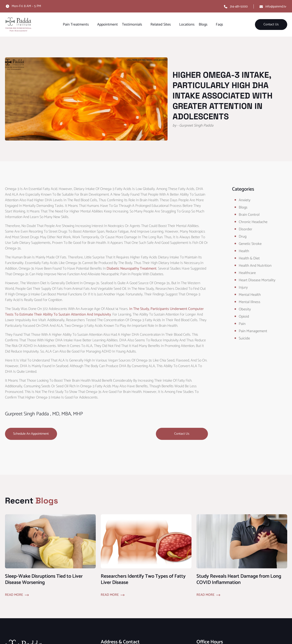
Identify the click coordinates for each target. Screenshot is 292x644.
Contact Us (271, 24)
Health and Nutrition (255, 266)
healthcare (247, 273)
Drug (243, 237)
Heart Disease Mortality (257, 280)
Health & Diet (249, 258)
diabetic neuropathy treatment (132, 269)
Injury (243, 287)
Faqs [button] (219, 25)
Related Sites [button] (161, 25)
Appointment (107, 25)
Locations (187, 25)
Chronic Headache (253, 222)
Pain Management (253, 331)
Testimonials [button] (132, 25)
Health (244, 251)
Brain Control (249, 215)
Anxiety (245, 200)
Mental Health (250, 295)
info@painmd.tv (276, 7)
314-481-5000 (239, 7)
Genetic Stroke (250, 244)
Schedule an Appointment (31, 434)
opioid (244, 317)
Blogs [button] (203, 25)
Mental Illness (250, 302)
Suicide (244, 338)
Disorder (245, 229)
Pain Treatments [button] (76, 25)
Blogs (243, 207)
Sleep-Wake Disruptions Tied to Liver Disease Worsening (44, 579)
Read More (14, 595)
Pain (242, 324)
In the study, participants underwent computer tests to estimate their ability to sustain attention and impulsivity (104, 312)
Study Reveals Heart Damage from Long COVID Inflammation (239, 579)
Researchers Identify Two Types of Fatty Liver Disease (143, 579)
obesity (245, 309)
